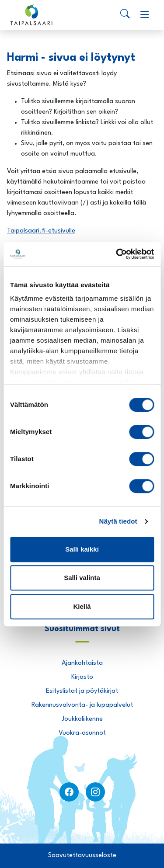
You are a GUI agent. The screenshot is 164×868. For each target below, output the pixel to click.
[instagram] (95, 792)
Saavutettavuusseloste (82, 856)
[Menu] (145, 15)
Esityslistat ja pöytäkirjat (82, 691)
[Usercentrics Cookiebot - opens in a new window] (117, 254)
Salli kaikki (82, 549)
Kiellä (82, 606)
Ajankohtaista (82, 663)
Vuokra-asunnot (82, 733)
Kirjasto (82, 677)
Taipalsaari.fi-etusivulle (41, 231)
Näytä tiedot (118, 521)
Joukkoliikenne (82, 719)
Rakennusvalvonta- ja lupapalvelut (82, 705)
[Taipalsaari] (31, 15)
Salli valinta (82, 578)
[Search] (125, 15)
